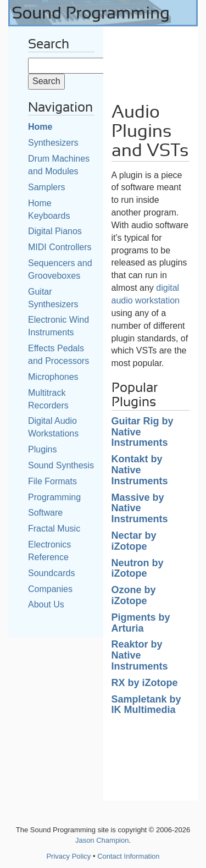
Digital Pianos (55, 231)
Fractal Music (54, 529)
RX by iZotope (145, 683)
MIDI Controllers (60, 247)
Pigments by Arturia (141, 623)
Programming (54, 497)
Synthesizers (53, 143)
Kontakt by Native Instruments (140, 470)
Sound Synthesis (61, 465)
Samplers (47, 187)
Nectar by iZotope (134, 541)
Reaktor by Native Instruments (140, 655)
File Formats (52, 481)
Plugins (42, 449)
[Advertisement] (151, 61)
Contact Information (128, 856)
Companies (50, 589)
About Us (46, 604)
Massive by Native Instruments (140, 508)
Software (45, 513)
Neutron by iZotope (138, 568)
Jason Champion (102, 840)
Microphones (53, 377)
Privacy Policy (68, 856)
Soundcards (51, 573)
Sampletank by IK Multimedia (146, 705)
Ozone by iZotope (134, 595)
